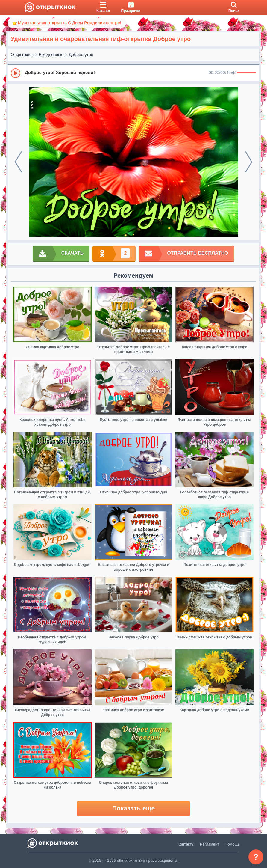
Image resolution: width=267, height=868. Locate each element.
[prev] (18, 162)
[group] (133, 73)
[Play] (16, 73)
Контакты (186, 844)
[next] (249, 162)
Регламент (210, 844)
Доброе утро (81, 55)
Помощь (232, 844)
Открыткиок (22, 55)
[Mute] (234, 73)
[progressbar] (246, 73)
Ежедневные (51, 55)
